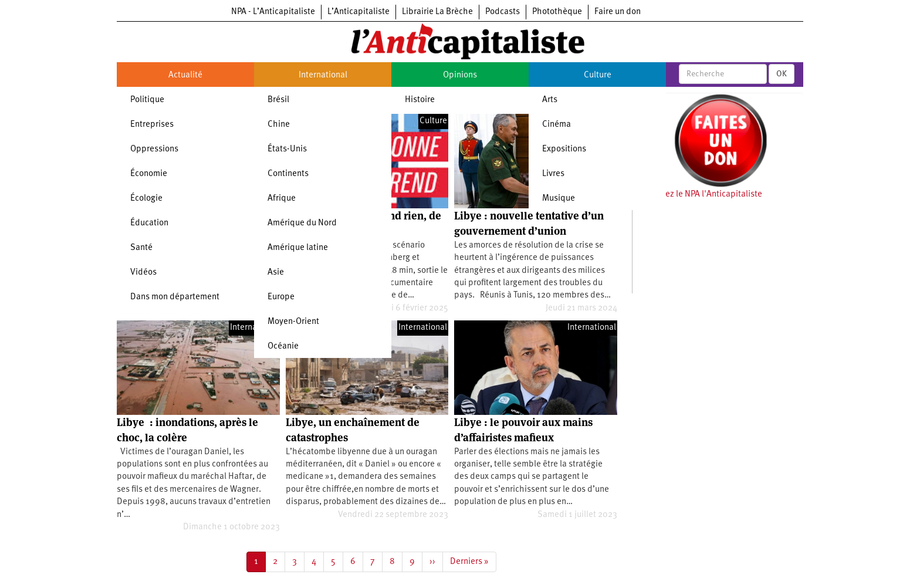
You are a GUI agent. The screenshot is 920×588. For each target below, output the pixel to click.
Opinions (460, 75)
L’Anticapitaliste (358, 12)
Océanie (283, 347)
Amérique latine (298, 248)
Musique (559, 199)
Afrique (282, 199)
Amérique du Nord (302, 223)
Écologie (146, 199)
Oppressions (154, 149)
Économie (149, 174)
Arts (550, 100)
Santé (141, 248)
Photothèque (557, 12)
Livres (553, 174)
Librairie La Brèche (437, 12)
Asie (276, 273)
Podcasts (503, 12)
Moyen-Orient (293, 322)
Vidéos (143, 273)
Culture (598, 75)
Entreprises (152, 125)
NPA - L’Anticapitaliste (273, 12)
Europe (281, 297)
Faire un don (618, 12)
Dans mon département (175, 297)
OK (782, 74)
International (323, 75)
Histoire (420, 100)
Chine (279, 125)
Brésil (278, 100)
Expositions (564, 149)
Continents (288, 174)
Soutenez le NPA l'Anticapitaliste (700, 195)
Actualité (185, 75)
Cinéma (557, 125)
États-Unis (287, 149)
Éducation (149, 223)
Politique (147, 100)
